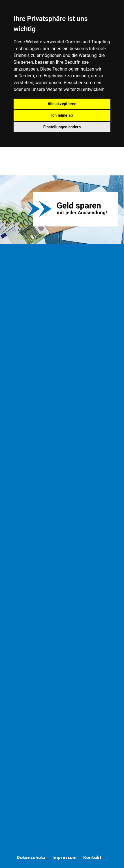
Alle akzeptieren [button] (62, 104)
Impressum (64, 857)
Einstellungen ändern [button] (62, 127)
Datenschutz (31, 857)
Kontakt (92, 857)
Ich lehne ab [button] (62, 115)
